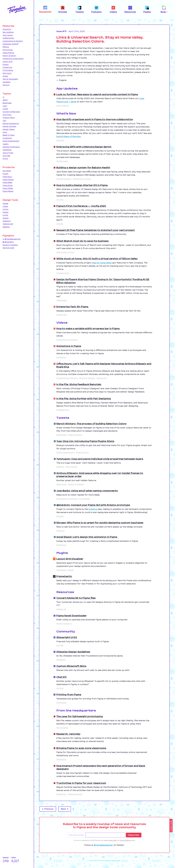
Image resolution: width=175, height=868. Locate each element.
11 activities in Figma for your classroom (81, 783)
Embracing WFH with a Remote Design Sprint (84, 147)
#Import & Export (64, 624)
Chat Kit (61, 677)
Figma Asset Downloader (71, 616)
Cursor (6, 209)
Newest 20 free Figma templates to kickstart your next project (96, 230)
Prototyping (8, 70)
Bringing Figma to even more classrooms (81, 748)
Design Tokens (9, 129)
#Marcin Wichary (75, 435)
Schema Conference (11, 147)
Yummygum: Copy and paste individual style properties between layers (100, 459)
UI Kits (5, 159)
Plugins (6, 65)
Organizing (7, 138)
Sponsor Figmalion (10, 245)
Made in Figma (9, 135)
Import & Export (9, 56)
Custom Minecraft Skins (71, 666)
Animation (7, 29)
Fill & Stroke (8, 50)
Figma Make (7, 182)
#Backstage (62, 300)
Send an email (8, 248)
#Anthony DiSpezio (87, 378)
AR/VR (5, 100)
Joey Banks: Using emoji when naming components (87, 491)
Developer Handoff (10, 44)
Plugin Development (11, 141)
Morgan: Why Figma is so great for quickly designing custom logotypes (100, 523)
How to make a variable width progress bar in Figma (88, 329)
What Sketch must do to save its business (83, 241)
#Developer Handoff (65, 570)
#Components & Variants (67, 340)
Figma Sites (8, 185)
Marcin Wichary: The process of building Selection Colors (91, 424)
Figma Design (8, 180)
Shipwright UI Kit (67, 637)
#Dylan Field (62, 315)
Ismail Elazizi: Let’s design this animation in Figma (87, 537)
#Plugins (60, 516)
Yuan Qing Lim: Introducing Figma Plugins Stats (85, 441)
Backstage (7, 103)
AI (3, 97)
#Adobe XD (61, 609)
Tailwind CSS (8, 224)
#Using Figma (62, 161)
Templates (7, 150)
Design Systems (9, 126)
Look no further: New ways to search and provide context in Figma (97, 94)
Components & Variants (13, 41)
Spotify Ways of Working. (69, 136)
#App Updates (63, 106)
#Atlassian (61, 660)
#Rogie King (102, 378)
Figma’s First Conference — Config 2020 (81, 206)
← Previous (48, 809)
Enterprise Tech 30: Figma (72, 307)
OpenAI (6, 218)
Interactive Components (13, 59)
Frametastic (64, 576)
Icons (5, 132)
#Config (60, 224)
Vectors (6, 85)
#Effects (60, 467)
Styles (5, 76)
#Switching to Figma (82, 179)
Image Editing (8, 53)
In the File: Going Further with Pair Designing (84, 399)
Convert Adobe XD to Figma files (76, 598)
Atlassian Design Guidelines (73, 652)
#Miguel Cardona (75, 794)
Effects (6, 47)
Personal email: (77, 835)
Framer (6, 212)
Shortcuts (7, 73)
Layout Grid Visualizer (70, 559)
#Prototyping (62, 728)
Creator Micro (9, 118)
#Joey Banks (84, 499)
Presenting (7, 67)
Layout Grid (8, 62)
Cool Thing (7, 115)
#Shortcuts (61, 484)
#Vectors (60, 531)
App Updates (8, 32)
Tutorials (6, 156)
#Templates (61, 703)
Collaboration (8, 38)
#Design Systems (64, 179)
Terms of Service (125, 840)
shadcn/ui (7, 221)
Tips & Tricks (8, 153)
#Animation (61, 357)
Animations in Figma (69, 346)
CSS (4, 121)
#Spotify (60, 140)
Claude (5, 203)
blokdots (93, 509)
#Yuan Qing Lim (82, 452)
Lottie (5, 215)
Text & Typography (10, 79)
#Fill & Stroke (71, 467)
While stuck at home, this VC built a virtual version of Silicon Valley (97, 259)
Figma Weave (8, 191)
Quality (6, 144)
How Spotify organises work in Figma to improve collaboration (95, 119)
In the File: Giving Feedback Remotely (79, 384)
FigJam (6, 174)
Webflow (6, 227)
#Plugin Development (65, 452)
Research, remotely (68, 734)
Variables (7, 82)
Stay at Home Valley (102, 263)
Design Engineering (11, 123)
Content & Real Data (11, 112)
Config (5, 109)
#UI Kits (60, 200)
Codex (5, 206)
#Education (61, 759)
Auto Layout (8, 35)
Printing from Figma (69, 695)
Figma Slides (8, 188)
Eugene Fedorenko (112, 860)
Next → (65, 809)
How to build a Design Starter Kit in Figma (82, 185)
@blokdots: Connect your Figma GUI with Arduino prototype (93, 505)
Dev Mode (7, 171)
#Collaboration (63, 273)
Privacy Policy (112, 840)
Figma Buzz (7, 177)
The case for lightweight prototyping (80, 716)
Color (5, 106)
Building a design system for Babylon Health (83, 168)
